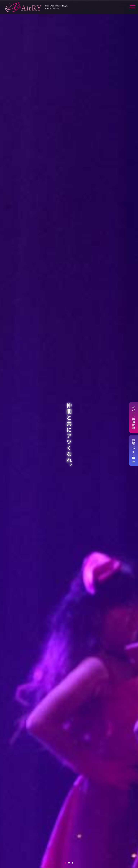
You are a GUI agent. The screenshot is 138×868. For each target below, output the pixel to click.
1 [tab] (65, 863)
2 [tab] (69, 863)
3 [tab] (73, 863)
